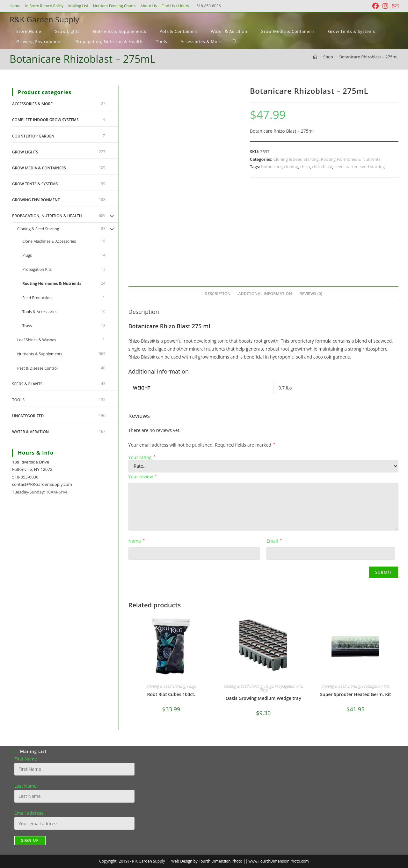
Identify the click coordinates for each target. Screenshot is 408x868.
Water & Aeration (30, 432)
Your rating (142, 457)
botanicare (271, 167)
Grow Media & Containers (39, 168)
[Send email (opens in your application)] (394, 6)
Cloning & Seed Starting (296, 159)
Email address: (29, 813)
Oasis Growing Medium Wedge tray (263, 698)
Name (137, 541)
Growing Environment (36, 200)
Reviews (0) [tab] (311, 294)
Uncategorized (28, 416)
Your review (143, 476)
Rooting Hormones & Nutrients (351, 159)
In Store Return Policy (44, 6)
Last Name (25, 786)
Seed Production (37, 298)
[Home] (315, 57)
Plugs (191, 686)
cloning (291, 167)
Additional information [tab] (265, 294)
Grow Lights (25, 152)
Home (15, 6)
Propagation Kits (288, 686)
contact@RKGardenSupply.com (42, 484)
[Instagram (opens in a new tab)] (385, 6)
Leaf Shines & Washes (37, 340)
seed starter (346, 167)
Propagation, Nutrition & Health (47, 216)
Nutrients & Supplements (40, 354)
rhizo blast (322, 167)
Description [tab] (218, 294)
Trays (263, 690)
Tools (18, 400)
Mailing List (78, 6)
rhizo (305, 167)
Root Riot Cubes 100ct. (171, 694)
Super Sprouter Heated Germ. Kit (355, 694)
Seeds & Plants (27, 384)
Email (274, 541)
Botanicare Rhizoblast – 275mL (369, 57)
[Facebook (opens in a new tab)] (375, 6)
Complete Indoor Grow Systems (45, 120)
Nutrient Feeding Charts (114, 6)
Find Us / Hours (175, 6)
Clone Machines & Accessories (49, 241)
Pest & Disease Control (37, 368)
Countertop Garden (33, 136)
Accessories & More (32, 104)
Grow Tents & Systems (35, 184)
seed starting (372, 167)
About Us (148, 6)
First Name (26, 759)
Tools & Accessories (40, 312)
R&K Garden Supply (44, 19)
